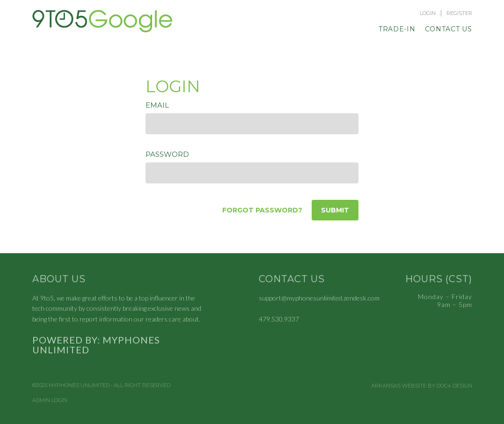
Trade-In (397, 29)
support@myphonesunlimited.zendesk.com (319, 298)
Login (428, 13)
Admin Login (50, 400)
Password (167, 154)
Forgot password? (262, 210)
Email (157, 105)
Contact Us (449, 29)
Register (459, 13)
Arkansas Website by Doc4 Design (422, 386)
